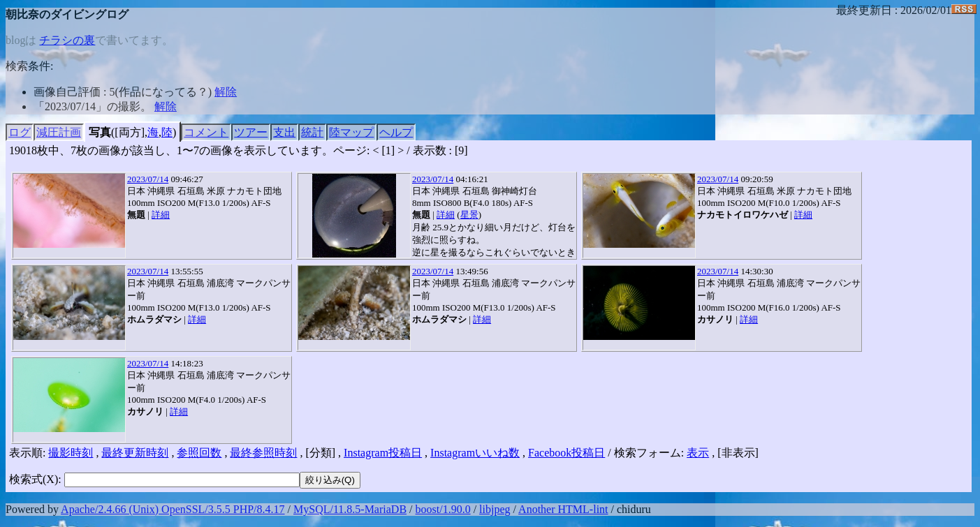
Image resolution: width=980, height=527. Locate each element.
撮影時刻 (71, 453)
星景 (469, 215)
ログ (20, 132)
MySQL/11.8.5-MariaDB (350, 509)
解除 (226, 92)
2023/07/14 (148, 179)
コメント (206, 132)
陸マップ (351, 132)
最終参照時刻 (263, 453)
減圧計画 (59, 132)
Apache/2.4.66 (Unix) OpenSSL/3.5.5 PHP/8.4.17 (173, 509)
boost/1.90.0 (443, 509)
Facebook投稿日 (566, 453)
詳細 (161, 215)
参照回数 (199, 453)
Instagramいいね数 (475, 453)
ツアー (251, 132)
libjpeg (495, 509)
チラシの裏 (67, 40)
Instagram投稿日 (383, 453)
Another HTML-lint (563, 509)
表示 (698, 453)
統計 (312, 132)
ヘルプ (396, 132)
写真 (100, 132)
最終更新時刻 (135, 453)
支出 (284, 132)
